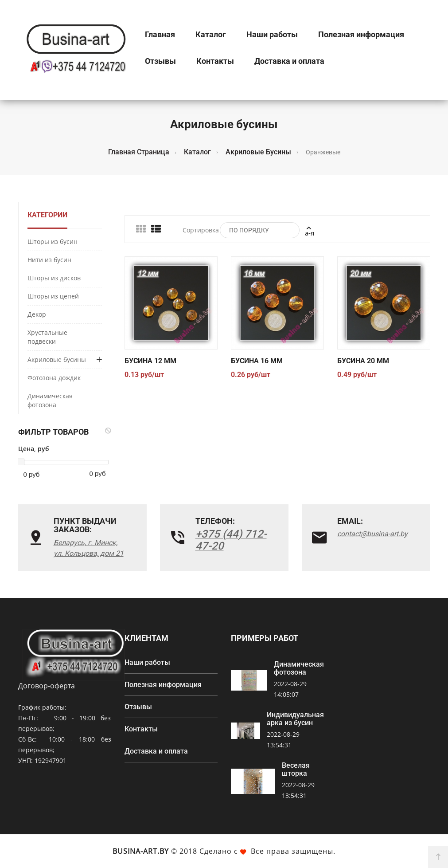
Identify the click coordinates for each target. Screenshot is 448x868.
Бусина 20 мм (363, 361)
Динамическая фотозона (50, 400)
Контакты (215, 61)
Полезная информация (361, 34)
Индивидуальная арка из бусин (295, 719)
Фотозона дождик (54, 378)
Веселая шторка (296, 770)
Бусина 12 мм (150, 361)
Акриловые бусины (57, 359)
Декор (37, 314)
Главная (160, 34)
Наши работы (272, 34)
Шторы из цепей (53, 296)
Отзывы (160, 61)
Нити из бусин (49, 260)
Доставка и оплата (289, 61)
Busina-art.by (141, 851)
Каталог (211, 34)
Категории (47, 215)
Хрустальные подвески (47, 337)
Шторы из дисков (54, 278)
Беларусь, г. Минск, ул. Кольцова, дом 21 (89, 548)
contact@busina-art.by (372, 534)
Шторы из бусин (53, 242)
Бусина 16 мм (257, 361)
